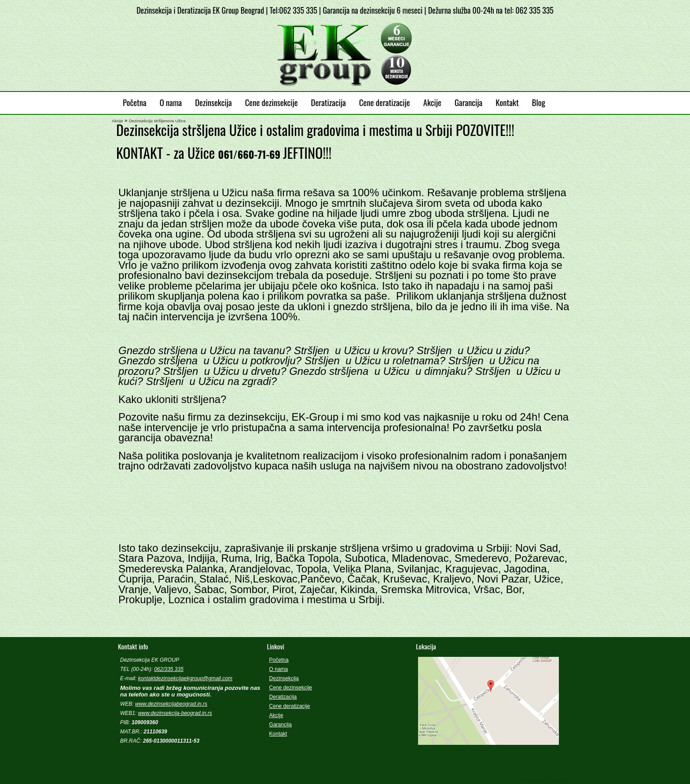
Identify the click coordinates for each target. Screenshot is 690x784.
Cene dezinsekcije (272, 102)
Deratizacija (328, 102)
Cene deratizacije (385, 102)
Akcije (432, 102)
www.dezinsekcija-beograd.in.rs (175, 713)
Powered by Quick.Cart (545, 781)
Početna (135, 102)
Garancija (468, 102)
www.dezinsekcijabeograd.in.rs (171, 704)
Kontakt (507, 102)
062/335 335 (169, 669)
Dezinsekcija (213, 102)
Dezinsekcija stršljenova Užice (157, 121)
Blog (539, 102)
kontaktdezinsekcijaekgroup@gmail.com (185, 678)
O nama (171, 102)
